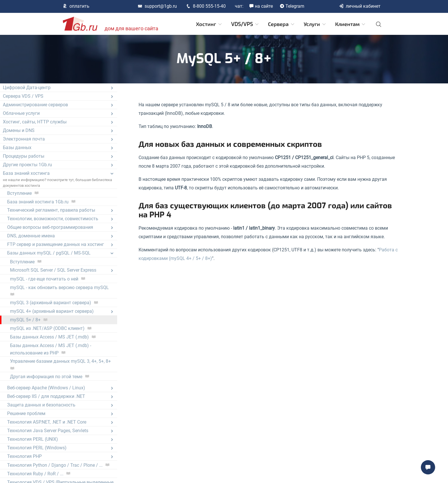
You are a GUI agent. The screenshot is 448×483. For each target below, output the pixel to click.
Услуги (315, 24)
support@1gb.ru (157, 6)
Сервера (282, 24)
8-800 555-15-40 (206, 6)
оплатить (76, 6)
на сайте (261, 6)
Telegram (292, 6)
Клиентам (351, 24)
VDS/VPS (245, 24)
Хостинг (209, 24)
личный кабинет (360, 6)
